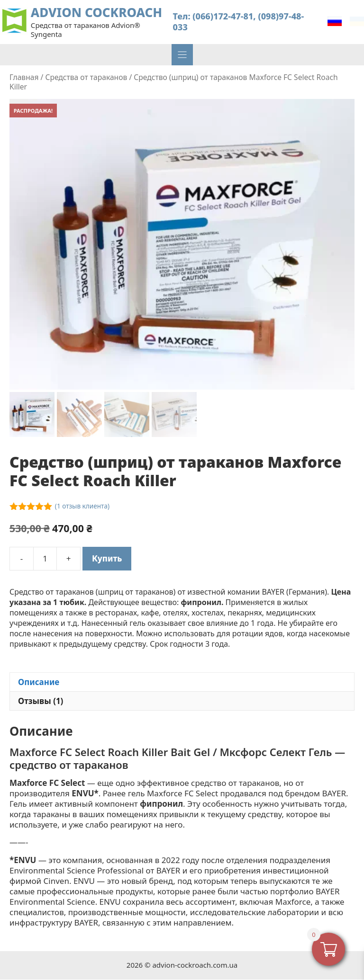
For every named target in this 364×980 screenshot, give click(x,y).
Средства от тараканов (86, 77)
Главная (24, 77)
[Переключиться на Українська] (357, 22)
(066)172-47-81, (224, 16)
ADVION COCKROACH (96, 13)
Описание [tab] (39, 682)
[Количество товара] (45, 559)
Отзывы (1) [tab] (41, 701)
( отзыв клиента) (82, 506)
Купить (107, 559)
